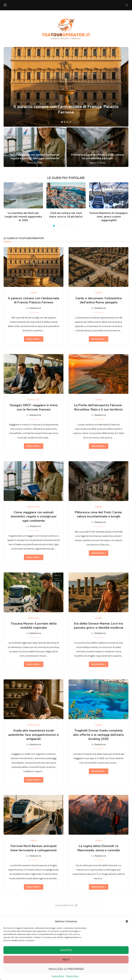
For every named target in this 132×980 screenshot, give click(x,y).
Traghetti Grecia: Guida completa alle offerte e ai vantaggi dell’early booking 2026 (98, 737)
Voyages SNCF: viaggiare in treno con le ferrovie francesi (34, 408)
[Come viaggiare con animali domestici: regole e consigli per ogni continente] (35, 147)
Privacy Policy (72, 976)
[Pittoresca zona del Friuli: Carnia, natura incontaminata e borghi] (97, 147)
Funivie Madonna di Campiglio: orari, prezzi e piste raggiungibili (109, 217)
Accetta (66, 950)
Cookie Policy (58, 976)
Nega (66, 960)
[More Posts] (66, 908)
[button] (127, 921)
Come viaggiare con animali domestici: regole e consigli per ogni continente (35, 157)
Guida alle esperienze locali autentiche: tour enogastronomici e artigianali (34, 737)
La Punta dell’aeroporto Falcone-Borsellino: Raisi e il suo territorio (99, 408)
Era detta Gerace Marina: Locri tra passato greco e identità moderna (99, 627)
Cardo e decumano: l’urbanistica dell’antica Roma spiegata (99, 301)
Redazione (35, 308)
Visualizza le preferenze (66, 969)
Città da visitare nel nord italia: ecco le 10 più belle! (66, 215)
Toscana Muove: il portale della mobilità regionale (34, 627)
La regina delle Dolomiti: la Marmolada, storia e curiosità (99, 851)
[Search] (127, 5)
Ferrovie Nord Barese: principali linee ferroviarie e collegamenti (34, 851)
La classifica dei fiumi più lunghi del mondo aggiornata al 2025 (23, 217)
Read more (34, 340)
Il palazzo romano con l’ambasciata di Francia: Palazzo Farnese (66, 109)
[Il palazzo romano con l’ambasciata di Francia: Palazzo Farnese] (66, 87)
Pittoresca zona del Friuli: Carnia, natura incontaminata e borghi (97, 157)
